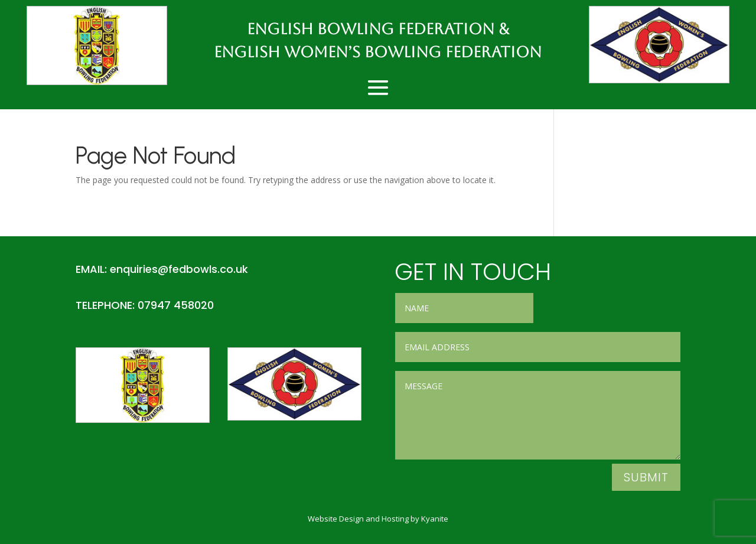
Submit (646, 477)
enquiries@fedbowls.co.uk (179, 269)
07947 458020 (176, 305)
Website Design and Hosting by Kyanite (378, 519)
